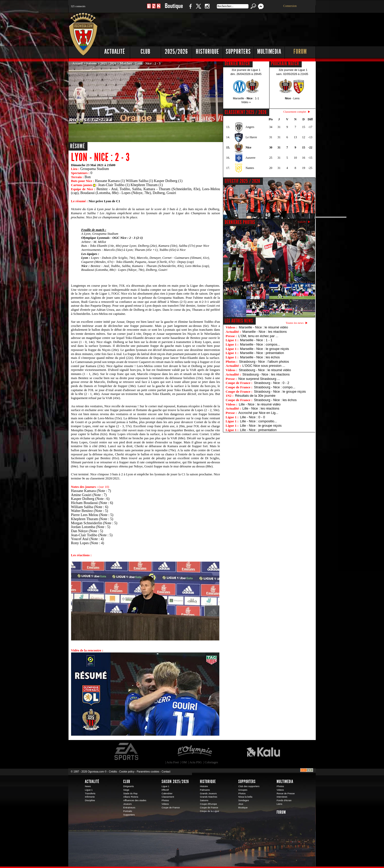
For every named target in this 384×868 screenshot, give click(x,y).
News (88, 786)
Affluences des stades (135, 800)
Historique (207, 52)
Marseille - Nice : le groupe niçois (264, 349)
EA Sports (127, 752)
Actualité (115, 52)
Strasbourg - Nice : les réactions (266, 374)
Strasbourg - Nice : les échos (275, 400)
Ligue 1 (89, 790)
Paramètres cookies (148, 772)
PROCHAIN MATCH (285, 63)
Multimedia (269, 52)
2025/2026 (176, 52)
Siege (126, 790)
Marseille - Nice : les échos (260, 357)
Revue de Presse (286, 794)
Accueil (78, 63)
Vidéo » (246, 102)
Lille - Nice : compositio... (259, 421)
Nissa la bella (245, 797)
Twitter (198, 9)
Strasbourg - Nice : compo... (275, 387)
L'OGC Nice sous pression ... (264, 366)
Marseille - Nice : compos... (260, 344)
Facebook (190, 9)
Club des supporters (249, 786)
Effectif (165, 790)
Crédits (113, 772)
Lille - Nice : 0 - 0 (253, 417)
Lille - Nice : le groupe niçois (261, 426)
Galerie (302, 222)
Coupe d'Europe (208, 804)
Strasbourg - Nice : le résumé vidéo (265, 370)
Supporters (238, 52)
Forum (300, 52)
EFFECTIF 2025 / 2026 (242, 181)
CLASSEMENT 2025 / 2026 (246, 112)
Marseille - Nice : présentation (262, 353)
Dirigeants (129, 786)
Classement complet (295, 112)
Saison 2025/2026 (175, 781)
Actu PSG (196, 762)
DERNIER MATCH (237, 63)
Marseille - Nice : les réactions (264, 332)
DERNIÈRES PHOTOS (240, 222)
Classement (168, 797)
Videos (165, 804)
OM (184, 762)
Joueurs (127, 804)
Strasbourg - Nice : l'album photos (264, 362)
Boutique (174, 9)
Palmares (205, 790)
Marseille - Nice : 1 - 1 (256, 340)
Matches (126, 63)
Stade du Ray (130, 794)
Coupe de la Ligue (210, 811)
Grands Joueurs (208, 794)
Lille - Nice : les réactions (261, 408)
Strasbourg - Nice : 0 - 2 (272, 383)
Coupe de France (171, 808)
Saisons (92, 63)
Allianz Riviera (131, 797)
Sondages (244, 800)
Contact (166, 772)
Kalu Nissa (263, 752)
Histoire (204, 786)
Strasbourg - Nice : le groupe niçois (280, 392)
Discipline (90, 800)
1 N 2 (154, 9)
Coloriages (211, 762)
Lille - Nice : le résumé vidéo (260, 404)
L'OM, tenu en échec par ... (258, 336)
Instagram (207, 9)
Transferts (90, 794)
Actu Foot (173, 762)
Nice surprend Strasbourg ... (259, 379)
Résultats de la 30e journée (255, 396)
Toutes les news (295, 323)
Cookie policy (127, 772)
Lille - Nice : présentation (258, 430)
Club (145, 52)
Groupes (243, 790)
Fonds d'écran (284, 800)
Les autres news (239, 321)
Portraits (128, 811)
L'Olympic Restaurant (195, 752)
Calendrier (167, 794)
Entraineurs (129, 808)
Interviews (282, 797)
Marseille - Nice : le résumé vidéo (263, 327)
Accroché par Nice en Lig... (258, 413)
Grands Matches (209, 797)
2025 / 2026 (108, 63)
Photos (165, 800)
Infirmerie (90, 797)
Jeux (241, 804)
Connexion (290, 6)
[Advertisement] (223, 28)
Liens (279, 804)
